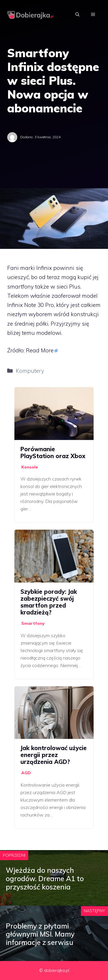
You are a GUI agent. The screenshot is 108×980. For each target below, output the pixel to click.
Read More (40, 350)
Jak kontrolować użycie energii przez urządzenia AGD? (54, 755)
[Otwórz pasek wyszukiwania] (77, 14)
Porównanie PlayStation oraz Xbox (53, 452)
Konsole (30, 467)
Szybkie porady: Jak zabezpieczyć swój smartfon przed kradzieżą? (49, 602)
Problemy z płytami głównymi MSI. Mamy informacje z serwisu (40, 934)
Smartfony (33, 623)
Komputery (30, 371)
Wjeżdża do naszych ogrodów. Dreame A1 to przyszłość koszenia (45, 879)
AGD (26, 773)
